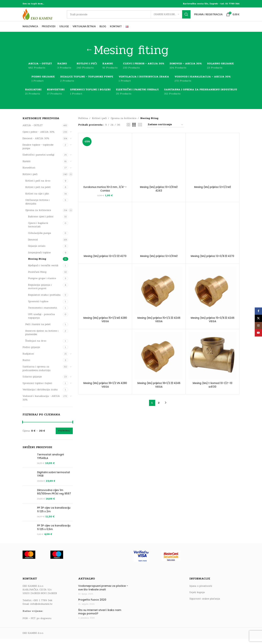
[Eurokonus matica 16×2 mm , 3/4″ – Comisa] (105, 165)
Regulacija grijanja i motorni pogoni (40, 292)
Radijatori (28, 359)
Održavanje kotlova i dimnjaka (37, 207)
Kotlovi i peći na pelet (38, 192)
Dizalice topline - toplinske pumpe (38, 152)
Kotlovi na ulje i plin (37, 199)
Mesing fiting (37, 264)
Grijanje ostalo (37, 251)
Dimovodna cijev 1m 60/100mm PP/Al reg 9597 (54, 504)
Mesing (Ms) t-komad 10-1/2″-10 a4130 (212, 394)
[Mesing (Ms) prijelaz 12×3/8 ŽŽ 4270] (213, 234)
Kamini (26, 166)
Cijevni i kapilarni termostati (38, 230)
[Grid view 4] (140, 130)
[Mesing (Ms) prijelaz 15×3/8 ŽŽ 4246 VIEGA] (213, 299)
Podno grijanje (31, 352)
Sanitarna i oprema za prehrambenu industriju (36, 374)
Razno (26, 365)
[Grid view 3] (134, 130)
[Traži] (131, 17)
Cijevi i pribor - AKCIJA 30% (39, 137)
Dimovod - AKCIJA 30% (36, 143)
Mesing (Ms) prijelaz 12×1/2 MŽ (213, 192)
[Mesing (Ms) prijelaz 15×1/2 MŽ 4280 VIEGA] (105, 299)
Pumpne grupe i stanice (42, 284)
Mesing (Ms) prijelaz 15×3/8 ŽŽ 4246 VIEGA (213, 328)
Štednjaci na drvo (36, 346)
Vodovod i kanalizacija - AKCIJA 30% (41, 403)
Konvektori (29, 173)
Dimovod (33, 245)
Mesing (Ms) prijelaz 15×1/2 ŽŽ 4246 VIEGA (159, 328)
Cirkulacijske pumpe (39, 238)
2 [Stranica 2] (159, 411)
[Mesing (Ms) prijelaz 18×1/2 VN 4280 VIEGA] (105, 365)
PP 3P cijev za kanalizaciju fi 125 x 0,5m (54, 553)
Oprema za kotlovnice (38, 215)
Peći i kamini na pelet (38, 329)
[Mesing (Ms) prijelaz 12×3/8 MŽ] (159, 234)
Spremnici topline (38, 306)
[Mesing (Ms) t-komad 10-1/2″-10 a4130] (213, 365)
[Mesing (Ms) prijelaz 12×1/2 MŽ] (213, 165)
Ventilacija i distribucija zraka (40, 395)
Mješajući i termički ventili (43, 270)
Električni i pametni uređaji (38, 160)
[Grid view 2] (128, 130)
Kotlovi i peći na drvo (38, 186)
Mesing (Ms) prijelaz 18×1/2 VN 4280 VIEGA (105, 394)
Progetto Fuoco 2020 (92, 631)
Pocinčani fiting (37, 277)
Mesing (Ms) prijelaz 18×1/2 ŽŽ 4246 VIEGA (159, 394)
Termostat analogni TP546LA (50, 461)
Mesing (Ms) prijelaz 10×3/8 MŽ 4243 (159, 153)
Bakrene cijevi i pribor (41, 222)
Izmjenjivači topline (39, 258)
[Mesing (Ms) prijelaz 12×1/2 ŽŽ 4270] (105, 234)
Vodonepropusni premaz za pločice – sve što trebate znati (103, 619)
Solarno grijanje (32, 382)
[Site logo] (45, 17)
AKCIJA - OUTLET (33, 131)
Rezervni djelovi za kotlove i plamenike (42, 338)
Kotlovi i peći (30, 179)
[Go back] (89, 55)
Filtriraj (64, 436)
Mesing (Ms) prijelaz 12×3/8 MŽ (159, 261)
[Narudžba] (166, 130)
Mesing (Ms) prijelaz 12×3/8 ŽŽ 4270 (213, 263)
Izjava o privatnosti (201, 618)
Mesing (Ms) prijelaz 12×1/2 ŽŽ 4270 (105, 263)
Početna (83, 123)
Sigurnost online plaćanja (205, 630)
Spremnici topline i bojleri (37, 388)
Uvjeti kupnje (197, 624)
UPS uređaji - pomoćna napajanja (41, 321)
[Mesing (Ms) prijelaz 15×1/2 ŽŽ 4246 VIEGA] (159, 299)
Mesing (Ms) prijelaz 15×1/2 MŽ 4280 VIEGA (105, 328)
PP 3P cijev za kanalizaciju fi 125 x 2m (54, 530)
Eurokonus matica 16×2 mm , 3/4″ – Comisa (105, 194)
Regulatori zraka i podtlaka (44, 300)
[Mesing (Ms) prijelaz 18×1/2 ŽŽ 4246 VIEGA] (159, 365)
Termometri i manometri (42, 313)
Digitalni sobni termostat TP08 (54, 481)
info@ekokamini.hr (41, 635)
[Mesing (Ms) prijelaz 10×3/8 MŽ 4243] (159, 145)
